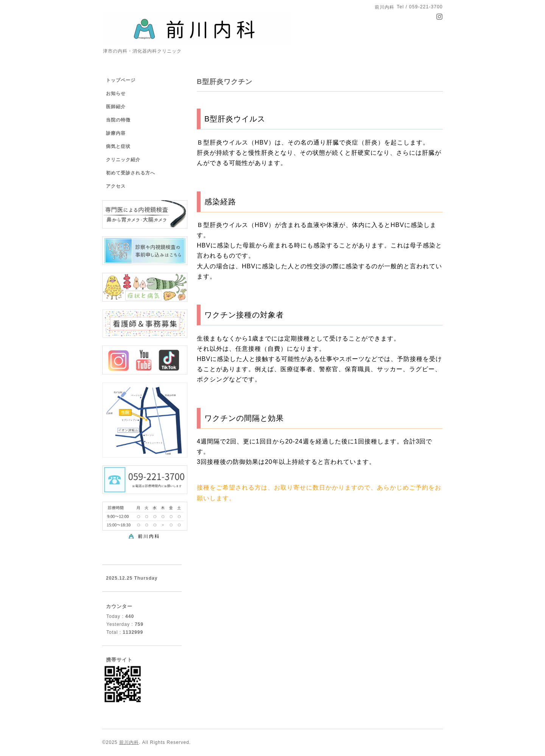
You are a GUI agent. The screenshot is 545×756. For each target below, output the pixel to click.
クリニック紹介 (123, 160)
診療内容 (116, 133)
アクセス (116, 186)
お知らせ (116, 93)
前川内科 (129, 742)
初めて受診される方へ (131, 173)
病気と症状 (118, 146)
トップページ (121, 80)
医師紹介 (116, 107)
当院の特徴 (118, 120)
